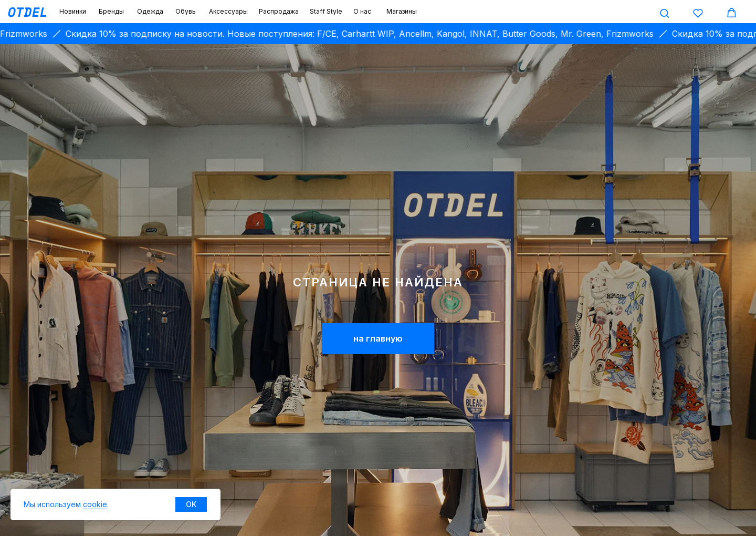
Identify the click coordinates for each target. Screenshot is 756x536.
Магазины (402, 11)
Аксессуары (228, 11)
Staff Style (326, 11)
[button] (664, 13)
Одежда (150, 11)
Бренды (111, 11)
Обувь (186, 11)
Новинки (73, 11)
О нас (362, 11)
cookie (95, 504)
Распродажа (279, 11)
